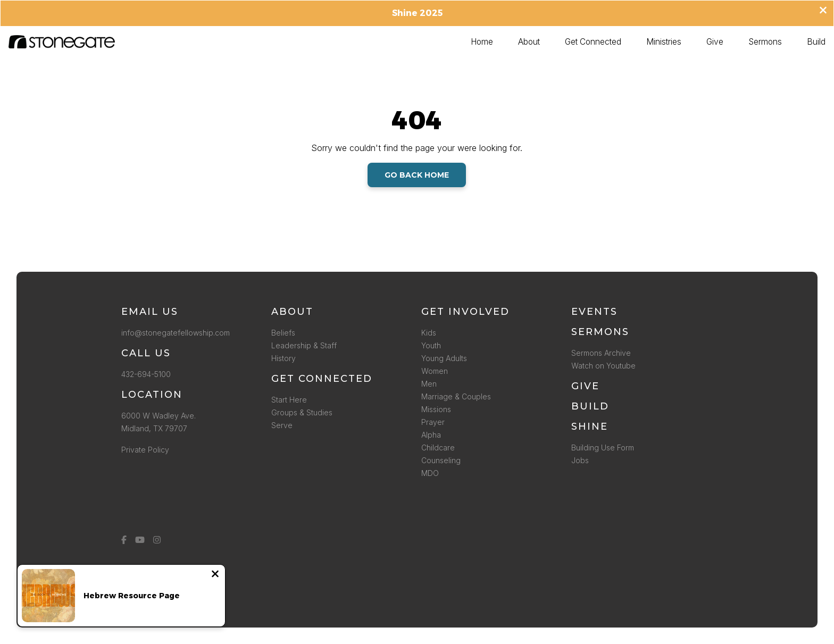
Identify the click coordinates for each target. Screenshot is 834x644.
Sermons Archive (601, 353)
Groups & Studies (302, 412)
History (283, 358)
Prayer (433, 422)
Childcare (438, 448)
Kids (429, 333)
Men (429, 384)
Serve (282, 425)
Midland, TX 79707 (154, 428)
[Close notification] (215, 575)
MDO (430, 473)
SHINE (590, 426)
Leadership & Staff (304, 345)
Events (594, 312)
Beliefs (283, 333)
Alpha (431, 435)
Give (585, 386)
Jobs (580, 460)
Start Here (289, 400)
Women (435, 371)
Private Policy (145, 450)
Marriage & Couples (456, 396)
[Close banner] (823, 11)
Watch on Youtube (603, 366)
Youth (431, 345)
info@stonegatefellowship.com (176, 333)
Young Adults (444, 358)
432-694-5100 (148, 374)
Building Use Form (603, 448)
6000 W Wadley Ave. (159, 416)
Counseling (441, 460)
